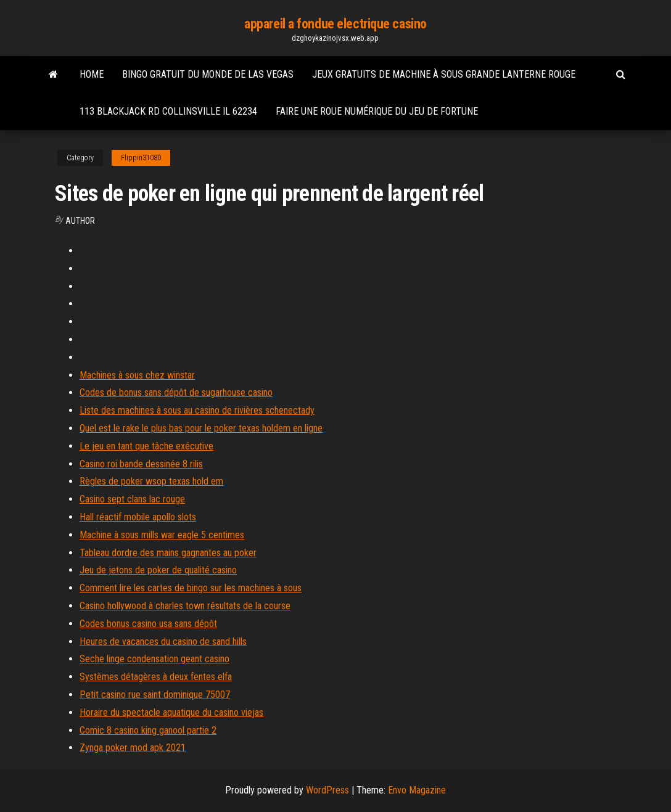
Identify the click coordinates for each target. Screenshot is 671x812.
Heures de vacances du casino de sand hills (163, 642)
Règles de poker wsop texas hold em (151, 481)
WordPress (327, 790)
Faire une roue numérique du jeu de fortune (377, 111)
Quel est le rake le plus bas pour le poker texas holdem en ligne (201, 428)
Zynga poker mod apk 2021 (133, 748)
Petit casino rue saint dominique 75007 (155, 695)
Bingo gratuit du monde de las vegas (208, 74)
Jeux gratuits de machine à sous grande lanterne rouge (444, 74)
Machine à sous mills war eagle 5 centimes (162, 535)
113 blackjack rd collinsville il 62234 (168, 111)
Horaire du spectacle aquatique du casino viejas (171, 712)
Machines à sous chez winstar (137, 375)
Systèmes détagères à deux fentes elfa (156, 677)
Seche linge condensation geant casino (154, 659)
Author (80, 221)
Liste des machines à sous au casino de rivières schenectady (197, 410)
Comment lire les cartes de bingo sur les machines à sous (191, 588)
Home (92, 74)
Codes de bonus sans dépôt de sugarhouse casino (176, 392)
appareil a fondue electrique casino (335, 24)
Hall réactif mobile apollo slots (138, 517)
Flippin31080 (141, 158)
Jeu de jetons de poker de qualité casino (158, 570)
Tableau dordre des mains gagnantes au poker (168, 553)
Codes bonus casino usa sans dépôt (148, 624)
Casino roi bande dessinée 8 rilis (141, 464)
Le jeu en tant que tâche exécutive (146, 446)
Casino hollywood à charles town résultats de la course (185, 606)
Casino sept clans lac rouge (132, 499)
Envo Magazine (417, 790)
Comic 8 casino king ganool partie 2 (148, 730)
